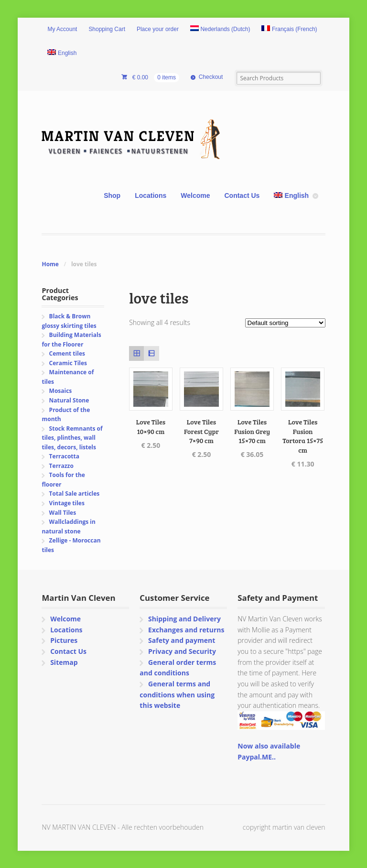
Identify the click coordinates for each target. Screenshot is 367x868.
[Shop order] (285, 323)
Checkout (211, 77)
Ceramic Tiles (68, 363)
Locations (151, 195)
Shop (112, 195)
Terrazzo (61, 466)
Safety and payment (182, 640)
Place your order (158, 29)
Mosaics (61, 391)
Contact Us (242, 195)
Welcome (195, 195)
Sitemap (64, 662)
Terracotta (64, 456)
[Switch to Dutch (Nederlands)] (220, 30)
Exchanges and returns (186, 630)
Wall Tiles (63, 513)
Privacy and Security (182, 651)
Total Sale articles (75, 494)
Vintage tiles (67, 503)
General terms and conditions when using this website (177, 694)
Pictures (64, 640)
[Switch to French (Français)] (289, 30)
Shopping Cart (107, 29)
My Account (62, 29)
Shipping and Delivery (184, 619)
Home (50, 264)
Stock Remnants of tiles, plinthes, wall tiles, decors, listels (72, 438)
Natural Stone (69, 400)
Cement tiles (67, 353)
